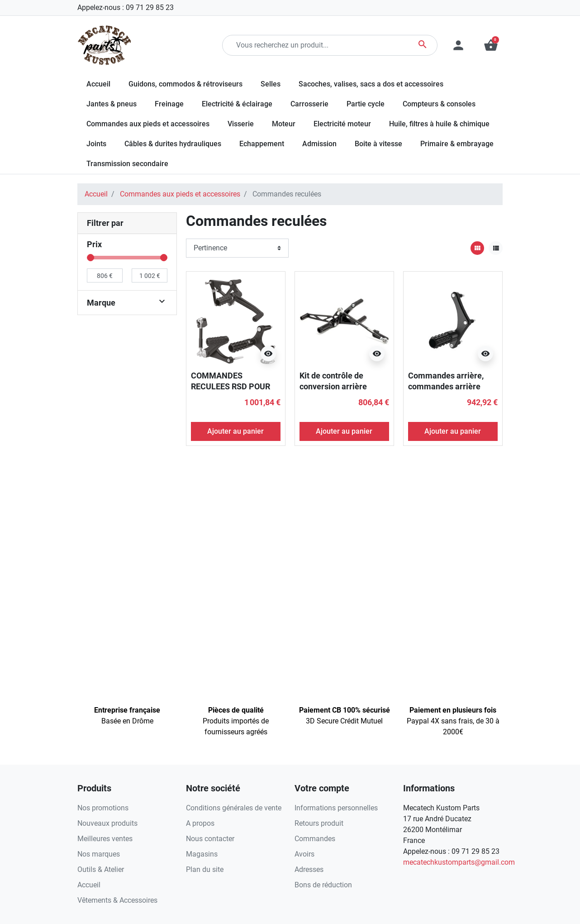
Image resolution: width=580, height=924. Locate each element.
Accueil (96, 194)
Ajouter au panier (235, 431)
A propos (200, 823)
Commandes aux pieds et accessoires (180, 194)
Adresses (309, 869)
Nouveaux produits (107, 823)
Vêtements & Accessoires (117, 900)
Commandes (315, 839)
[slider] (90, 258)
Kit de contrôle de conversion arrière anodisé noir (333, 386)
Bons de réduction (323, 885)
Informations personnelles (336, 808)
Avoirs (304, 854)
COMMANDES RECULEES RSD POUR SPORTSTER (231, 386)
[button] (491, 45)
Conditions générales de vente (234, 808)
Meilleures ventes (105, 839)
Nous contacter (210, 839)
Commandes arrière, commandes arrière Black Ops (446, 386)
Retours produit (319, 823)
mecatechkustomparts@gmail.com (459, 862)
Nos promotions (103, 808)
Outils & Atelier (101, 869)
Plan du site (205, 869)
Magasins (202, 854)
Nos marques (99, 854)
